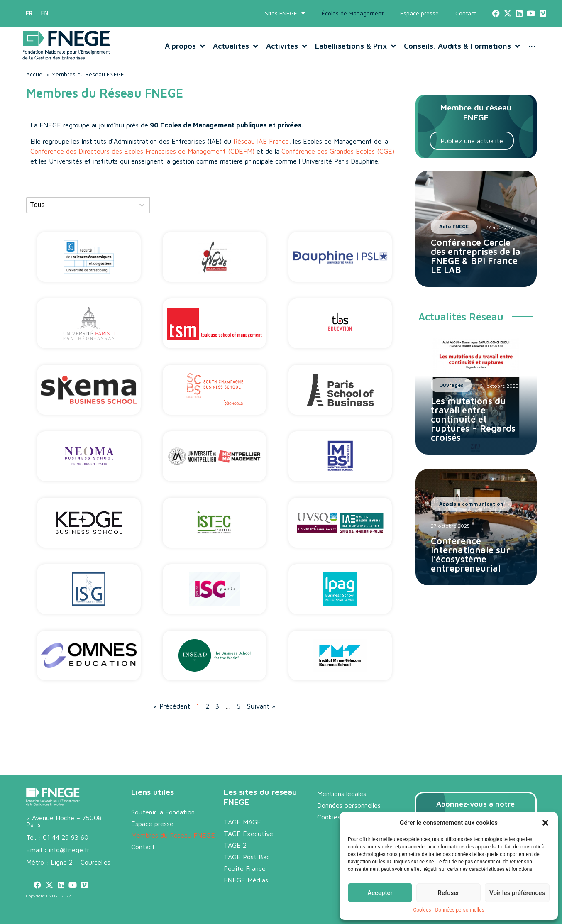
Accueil (35, 74)
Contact (466, 13)
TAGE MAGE (242, 822)
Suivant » (261, 706)
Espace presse (419, 13)
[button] (545, 823)
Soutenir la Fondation (163, 812)
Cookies (422, 910)
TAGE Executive (248, 834)
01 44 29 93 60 (66, 837)
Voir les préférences (517, 893)
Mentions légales (342, 794)
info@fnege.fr (69, 850)
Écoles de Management (353, 13)
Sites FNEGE (285, 13)
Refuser (448, 893)
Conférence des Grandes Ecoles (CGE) (338, 151)
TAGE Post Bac (247, 857)
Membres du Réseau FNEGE (173, 835)
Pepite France (245, 868)
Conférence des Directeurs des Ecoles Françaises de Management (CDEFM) (142, 151)
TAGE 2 (235, 845)
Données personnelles (459, 910)
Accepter (380, 893)
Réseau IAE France (261, 141)
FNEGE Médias (246, 880)
